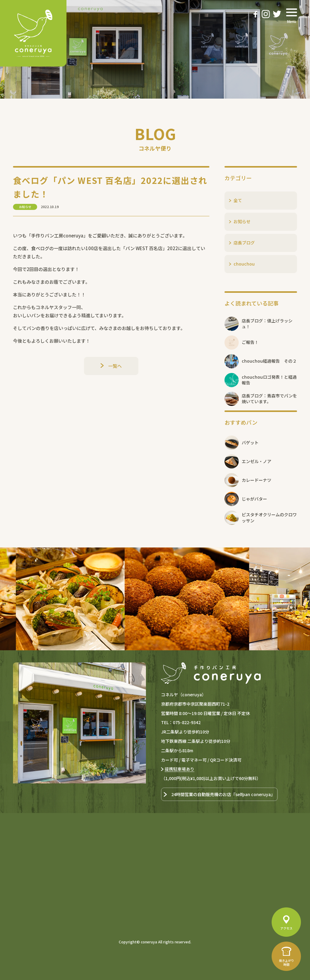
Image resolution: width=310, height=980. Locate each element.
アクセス (286, 928)
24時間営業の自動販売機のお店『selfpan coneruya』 (223, 794)
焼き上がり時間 (286, 962)
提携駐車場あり (179, 769)
